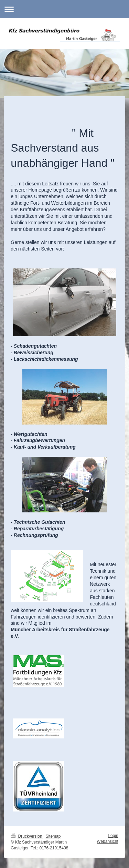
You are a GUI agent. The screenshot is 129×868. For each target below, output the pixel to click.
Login (113, 836)
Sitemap (53, 836)
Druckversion (27, 836)
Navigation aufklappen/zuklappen (64, 9)
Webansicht (107, 841)
